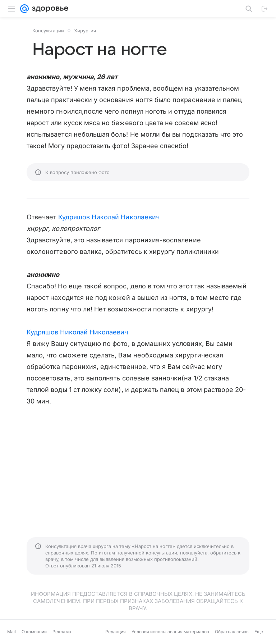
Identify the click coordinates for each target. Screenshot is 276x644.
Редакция (116, 632)
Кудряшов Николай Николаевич (109, 217)
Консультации (48, 31)
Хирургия (85, 31)
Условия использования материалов (170, 632)
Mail (11, 632)
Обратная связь (232, 632)
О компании (34, 632)
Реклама (62, 632)
